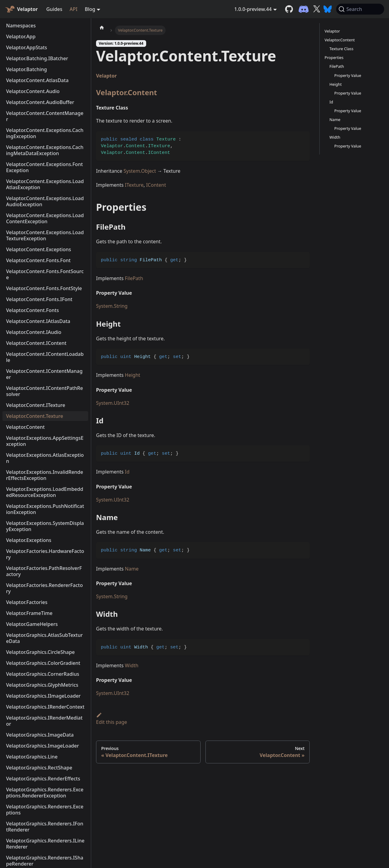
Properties (334, 57)
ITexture (134, 185)
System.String (112, 306)
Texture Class (341, 49)
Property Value (348, 75)
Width (132, 665)
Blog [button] (90, 9)
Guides (54, 9)
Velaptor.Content (127, 92)
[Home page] (102, 27)
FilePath (134, 278)
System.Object (140, 171)
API (74, 9)
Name (132, 569)
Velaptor (106, 76)
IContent (156, 185)
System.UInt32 (113, 403)
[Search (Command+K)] (360, 9)
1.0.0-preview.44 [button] (253, 9)
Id (127, 472)
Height (133, 375)
